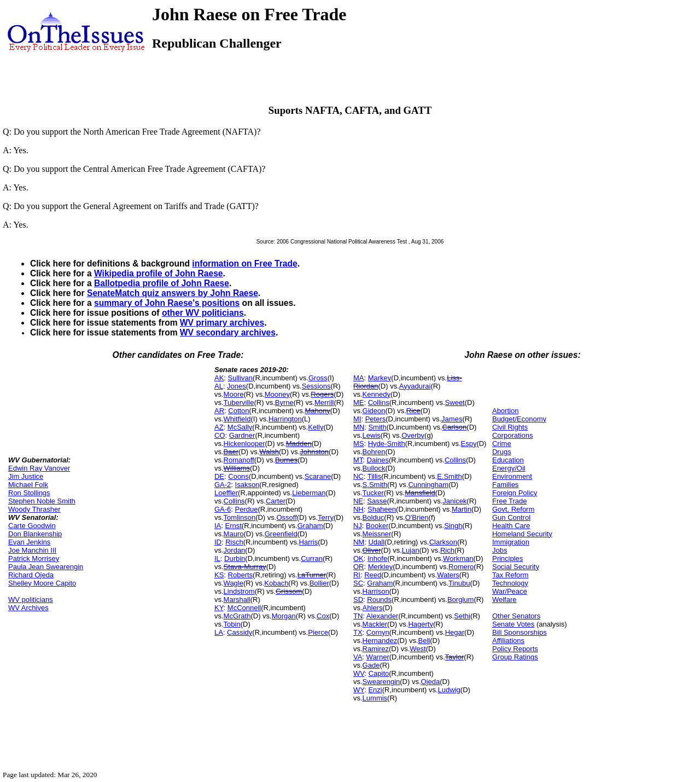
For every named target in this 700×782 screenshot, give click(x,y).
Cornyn (378, 632)
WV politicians (31, 599)
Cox (323, 616)
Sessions (316, 386)
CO (220, 435)
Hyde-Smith (387, 444)
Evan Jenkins (29, 542)
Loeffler (226, 493)
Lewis (372, 435)
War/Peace (510, 591)
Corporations (512, 435)
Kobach (276, 583)
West (418, 649)
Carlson (455, 427)
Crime (502, 444)
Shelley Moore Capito (42, 583)
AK (219, 378)
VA (358, 657)
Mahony (317, 411)
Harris (309, 542)
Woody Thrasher (34, 509)
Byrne (284, 402)
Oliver (372, 550)
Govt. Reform (513, 509)
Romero (461, 567)
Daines (378, 460)
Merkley (381, 567)
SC (358, 583)
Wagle (234, 583)
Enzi (375, 690)
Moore (234, 394)
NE (358, 501)
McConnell (244, 608)
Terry (326, 517)
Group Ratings (515, 657)
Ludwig (449, 690)
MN (359, 427)
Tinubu (459, 583)
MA (359, 378)
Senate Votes (513, 624)
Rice (413, 411)
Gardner (242, 435)
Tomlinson (240, 517)
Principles (507, 558)
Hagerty (421, 624)
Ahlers (373, 608)
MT (358, 460)
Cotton (238, 411)
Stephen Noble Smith (42, 501)
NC (358, 476)
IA (218, 526)
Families (505, 485)
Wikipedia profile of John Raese (159, 273)
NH (358, 509)
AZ (219, 427)
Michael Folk (28, 485)
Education (508, 460)
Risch (234, 542)
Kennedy (377, 394)
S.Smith (375, 485)
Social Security (516, 567)
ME (359, 402)
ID (218, 542)
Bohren (374, 452)
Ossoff (286, 517)
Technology (510, 583)
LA (219, 632)
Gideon (374, 411)
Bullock (374, 468)
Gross (318, 378)
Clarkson (443, 542)
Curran (312, 558)
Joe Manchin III (32, 550)
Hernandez (380, 641)
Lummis (375, 698)
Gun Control (511, 517)
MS (359, 444)
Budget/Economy (519, 419)
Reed (373, 575)
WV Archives (28, 608)
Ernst (234, 526)
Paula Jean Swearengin (46, 567)
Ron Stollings (29, 493)
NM (359, 542)
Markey (380, 378)
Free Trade (510, 501)
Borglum (460, 599)
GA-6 (223, 509)
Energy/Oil (509, 468)
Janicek (454, 501)
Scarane (318, 476)
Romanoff (239, 460)
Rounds (379, 599)
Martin (462, 509)
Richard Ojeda (31, 575)
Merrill (324, 402)
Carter (276, 501)
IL (217, 558)
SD (358, 599)
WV (359, 673)
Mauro (234, 534)
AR (219, 411)
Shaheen (382, 509)
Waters (448, 575)
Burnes (286, 460)
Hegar (455, 632)
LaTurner (312, 575)
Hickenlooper (244, 444)
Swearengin (381, 682)
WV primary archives (222, 323)
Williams (237, 468)
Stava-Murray (245, 567)
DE (219, 476)
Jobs (500, 550)
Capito (379, 673)
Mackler (375, 624)
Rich (447, 550)
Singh (453, 526)
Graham (310, 526)
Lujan (411, 550)
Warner (378, 657)
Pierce (318, 632)
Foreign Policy (515, 493)
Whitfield (237, 419)
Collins (234, 501)
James (452, 419)
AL (219, 386)
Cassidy (240, 632)
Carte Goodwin (32, 526)
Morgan (284, 616)
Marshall (237, 599)
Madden (299, 444)
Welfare (504, 599)
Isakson (247, 485)
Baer (231, 452)
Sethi (462, 616)
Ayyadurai (415, 386)
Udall (376, 542)
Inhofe (377, 558)
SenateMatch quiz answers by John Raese (173, 293)
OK (358, 558)
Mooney (277, 394)
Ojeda (431, 682)
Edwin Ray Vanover (39, 468)
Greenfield (281, 534)
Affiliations (508, 641)
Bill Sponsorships (520, 632)
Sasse (377, 501)
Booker (377, 526)
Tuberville (239, 402)
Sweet (455, 402)
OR (359, 567)
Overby (413, 435)
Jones (237, 386)
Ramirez (376, 649)
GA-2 (223, 485)
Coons (238, 476)
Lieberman (309, 493)
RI (357, 575)
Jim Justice (26, 476)
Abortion (505, 411)
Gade (371, 665)
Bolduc (374, 517)
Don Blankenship (35, 534)
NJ (358, 526)
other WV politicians (203, 313)
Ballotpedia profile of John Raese (162, 283)
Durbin (235, 558)
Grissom (289, 591)
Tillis (375, 476)
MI (357, 419)
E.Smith (450, 476)
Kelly (316, 427)
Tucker (373, 493)
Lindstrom (239, 591)
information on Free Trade (244, 263)
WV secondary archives (228, 332)
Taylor (455, 657)
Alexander (383, 616)
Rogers (322, 394)
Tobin (232, 624)
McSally (240, 427)
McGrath (237, 616)
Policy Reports (515, 649)
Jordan (235, 550)
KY (219, 608)
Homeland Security (522, 534)
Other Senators (516, 616)
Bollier (319, 583)
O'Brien (417, 517)
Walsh (269, 452)
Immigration (511, 542)
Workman (458, 558)
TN (358, 616)
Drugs (502, 452)
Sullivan (241, 378)
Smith (377, 427)
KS (219, 575)
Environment (512, 476)
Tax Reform (510, 575)
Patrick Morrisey (34, 558)
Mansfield (420, 493)
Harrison (376, 591)
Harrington (285, 419)
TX (358, 632)
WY (359, 690)
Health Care (511, 526)
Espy (469, 444)
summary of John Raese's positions (167, 303)
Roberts (241, 575)
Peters (376, 419)
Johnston (314, 452)
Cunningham (428, 485)
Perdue (247, 509)
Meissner (377, 534)
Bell (424, 641)
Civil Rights (510, 427)
